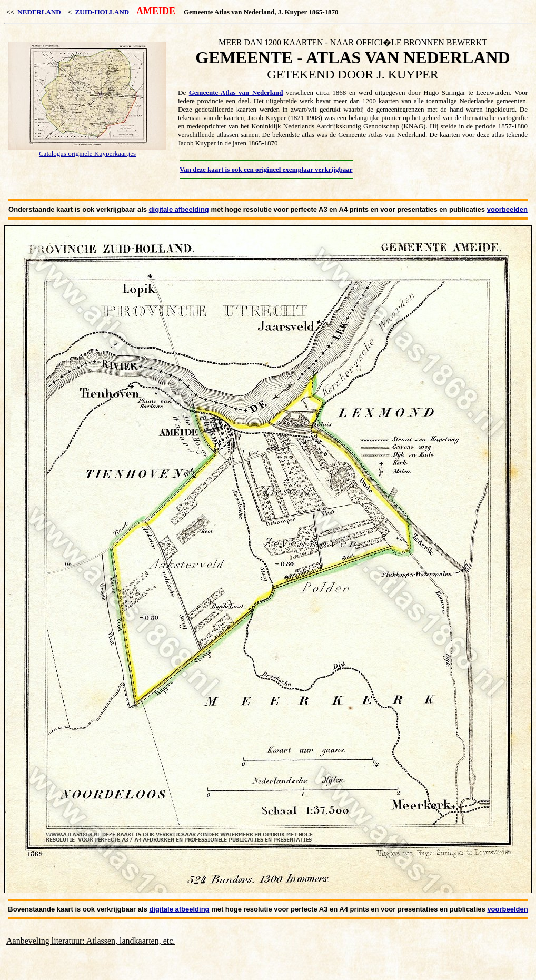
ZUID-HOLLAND (102, 12)
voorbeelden (507, 209)
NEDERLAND (39, 12)
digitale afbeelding (179, 209)
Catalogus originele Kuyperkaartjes (87, 154)
